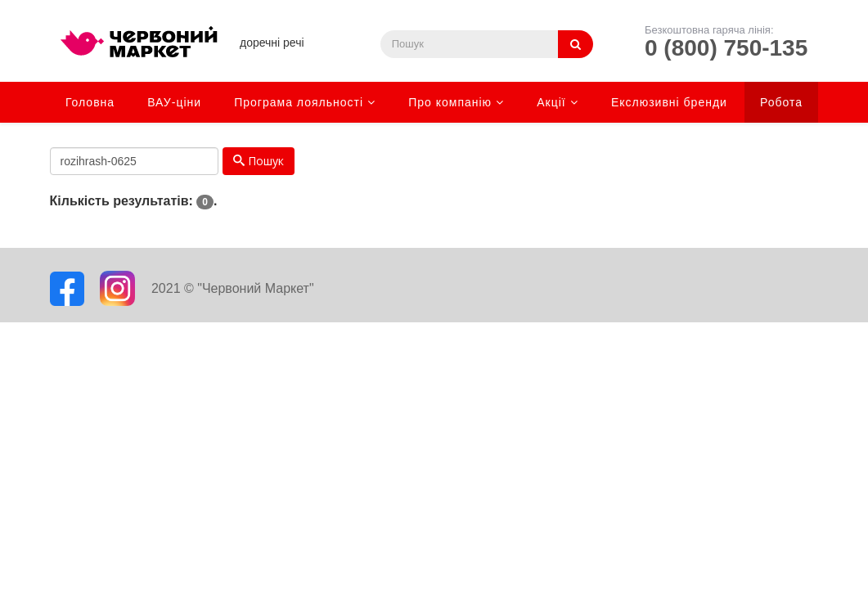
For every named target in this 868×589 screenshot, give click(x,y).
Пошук (259, 161)
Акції (551, 102)
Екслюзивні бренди (669, 102)
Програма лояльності (299, 102)
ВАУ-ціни (174, 102)
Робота (781, 102)
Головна (90, 102)
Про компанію (450, 102)
